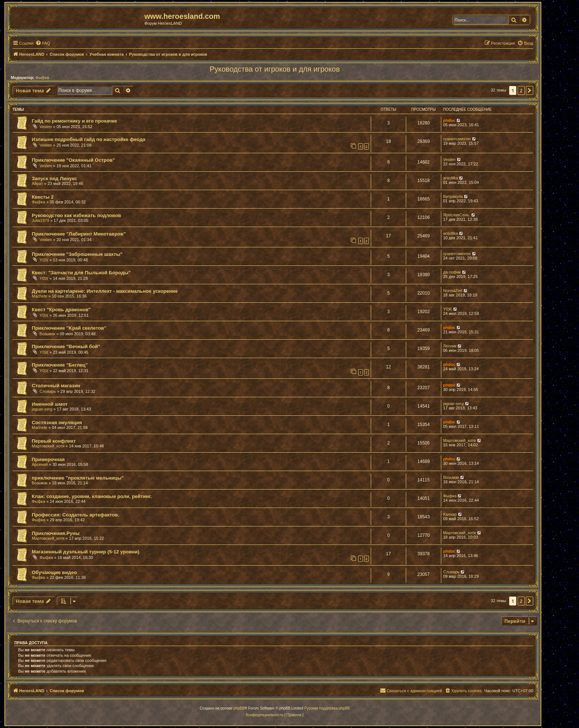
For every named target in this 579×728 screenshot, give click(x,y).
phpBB (239, 708)
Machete (40, 296)
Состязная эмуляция (57, 423)
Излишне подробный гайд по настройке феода (89, 139)
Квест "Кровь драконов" (61, 310)
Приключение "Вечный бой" (66, 346)
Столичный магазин (56, 386)
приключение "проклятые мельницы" (78, 478)
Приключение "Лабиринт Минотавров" (79, 234)
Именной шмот (50, 404)
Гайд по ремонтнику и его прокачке (74, 121)
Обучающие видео (54, 572)
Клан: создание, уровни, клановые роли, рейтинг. (92, 496)
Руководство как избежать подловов (76, 215)
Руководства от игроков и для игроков (275, 69)
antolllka (450, 178)
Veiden (46, 127)
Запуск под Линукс (54, 178)
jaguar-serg (42, 409)
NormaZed (453, 291)
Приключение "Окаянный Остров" (73, 160)
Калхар (450, 514)
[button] (530, 90)
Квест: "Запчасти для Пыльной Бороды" (81, 273)
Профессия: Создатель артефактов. (76, 515)
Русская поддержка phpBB (327, 708)
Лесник (450, 346)
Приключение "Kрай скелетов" (69, 328)
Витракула (453, 196)
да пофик (452, 272)
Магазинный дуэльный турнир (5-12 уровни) (85, 552)
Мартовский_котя (48, 446)
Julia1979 (40, 220)
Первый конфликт (54, 441)
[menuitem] (43, 43)
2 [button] (521, 90)
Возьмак (47, 334)
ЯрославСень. (457, 215)
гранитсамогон (457, 139)
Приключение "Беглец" (60, 365)
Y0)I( (44, 260)
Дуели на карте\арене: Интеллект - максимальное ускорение (105, 291)
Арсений (40, 464)
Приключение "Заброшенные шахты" (77, 254)
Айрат (37, 183)
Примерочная (48, 459)
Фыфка (42, 78)
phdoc (449, 120)
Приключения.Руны (56, 533)
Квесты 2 (43, 197)
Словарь (48, 391)
